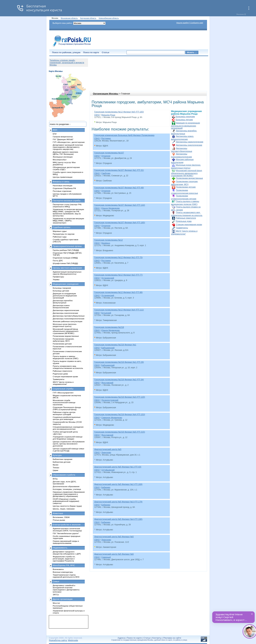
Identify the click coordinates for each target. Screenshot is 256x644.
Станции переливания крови (189, 225)
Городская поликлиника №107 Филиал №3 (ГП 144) (120, 205)
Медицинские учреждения (66, 284)
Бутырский (106, 313)
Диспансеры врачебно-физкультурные (63, 302)
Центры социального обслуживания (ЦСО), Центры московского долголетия (69, 444)
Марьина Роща (108, 115)
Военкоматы (58, 569)
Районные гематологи (186, 218)
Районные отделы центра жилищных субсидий (64, 413)
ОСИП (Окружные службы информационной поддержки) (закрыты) (66, 501)
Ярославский (107, 383)
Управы (56, 279)
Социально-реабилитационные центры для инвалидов (67, 418)
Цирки (55, 470)
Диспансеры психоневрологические (69, 319)
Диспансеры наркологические (190, 142)
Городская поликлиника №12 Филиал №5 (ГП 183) (119, 112)
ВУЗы (55, 479)
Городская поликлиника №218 (109, 327)
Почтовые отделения (62, 191)
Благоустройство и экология (67, 525)
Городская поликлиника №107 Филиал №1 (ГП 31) (119, 170)
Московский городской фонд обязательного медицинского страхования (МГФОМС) (187, 173)
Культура (57, 455)
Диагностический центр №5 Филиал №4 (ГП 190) (118, 519)
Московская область (69, 18)
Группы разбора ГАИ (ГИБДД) (66, 250)
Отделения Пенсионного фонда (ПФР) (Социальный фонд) (67, 408)
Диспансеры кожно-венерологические (61, 306)
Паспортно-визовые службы (67, 201)
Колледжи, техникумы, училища (67, 489)
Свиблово (106, 173)
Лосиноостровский (110, 400)
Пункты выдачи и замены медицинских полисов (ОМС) (66, 357)
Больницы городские (185, 117)
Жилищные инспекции (63, 157)
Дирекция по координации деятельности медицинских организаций (186, 126)
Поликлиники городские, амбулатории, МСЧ (64, 340)
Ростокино (106, 138)
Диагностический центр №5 (108, 449)
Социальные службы (63, 389)
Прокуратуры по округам (64, 234)
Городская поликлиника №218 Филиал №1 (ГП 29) (119, 362)
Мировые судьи (60, 231)
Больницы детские (184, 120)
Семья (56, 581)
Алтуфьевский (108, 470)
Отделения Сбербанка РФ (64, 188)
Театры (56, 467)
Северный (106, 557)
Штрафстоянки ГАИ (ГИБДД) (65, 263)
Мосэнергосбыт (60, 160)
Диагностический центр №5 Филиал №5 (114, 537)
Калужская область (88, 18)
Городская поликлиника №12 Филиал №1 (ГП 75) (118, 257)
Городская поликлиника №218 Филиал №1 (115, 345)
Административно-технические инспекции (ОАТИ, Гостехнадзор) (67, 530)
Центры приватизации (63, 177)
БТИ (55, 134)
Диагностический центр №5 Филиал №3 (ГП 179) (118, 502)
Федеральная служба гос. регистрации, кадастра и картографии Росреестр (64, 559)
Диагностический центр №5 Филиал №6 (114, 554)
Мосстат (56, 603)
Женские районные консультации (68, 321)
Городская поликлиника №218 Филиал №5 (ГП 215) (120, 432)
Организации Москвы (106, 94)
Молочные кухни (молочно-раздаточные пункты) (65, 325)
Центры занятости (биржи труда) (67, 506)
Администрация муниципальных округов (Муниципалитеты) (67, 273)
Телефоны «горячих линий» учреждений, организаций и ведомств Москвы (67, 63)
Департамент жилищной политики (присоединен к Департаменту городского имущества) (68, 147)
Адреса (121, 638)
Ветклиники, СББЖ (61, 517)
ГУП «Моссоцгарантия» (63, 393)
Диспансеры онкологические (189, 145)
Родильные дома (184, 221)
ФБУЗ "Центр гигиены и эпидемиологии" (63, 383)
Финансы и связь (61, 182)
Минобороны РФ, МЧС (64, 565)
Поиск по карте (91, 52)
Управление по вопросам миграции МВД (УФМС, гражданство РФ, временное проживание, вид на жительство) (68, 212)
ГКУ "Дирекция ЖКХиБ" (63, 139)
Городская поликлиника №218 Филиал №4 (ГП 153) (120, 414)
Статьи (106, 52)
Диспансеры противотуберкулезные (69, 316)
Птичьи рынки (59, 520)
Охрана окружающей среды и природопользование (66, 542)
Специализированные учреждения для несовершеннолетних (68, 428)
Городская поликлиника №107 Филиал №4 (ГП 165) (120, 223)
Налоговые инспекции (63, 186)
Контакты (157, 638)
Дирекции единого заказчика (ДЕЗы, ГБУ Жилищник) (65, 153)
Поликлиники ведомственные (189, 178)
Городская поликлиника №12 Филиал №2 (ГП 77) (118, 275)
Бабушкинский (108, 348)
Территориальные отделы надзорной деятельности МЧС (66, 576)
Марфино (106, 243)
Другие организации (63, 599)
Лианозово (106, 453)
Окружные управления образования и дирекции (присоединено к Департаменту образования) (69, 494)
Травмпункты (182, 228)
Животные (58, 513)
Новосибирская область (109, 18)
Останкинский (108, 278)
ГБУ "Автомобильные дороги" (66, 533)
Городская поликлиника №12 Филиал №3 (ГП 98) (118, 292)
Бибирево (106, 487)
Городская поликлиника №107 (109, 153)
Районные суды (60, 237)
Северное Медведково (112, 418)
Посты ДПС (58, 261)
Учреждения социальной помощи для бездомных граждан (68, 438)
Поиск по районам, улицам (66, 52)
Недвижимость (60, 548)
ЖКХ (55, 130)
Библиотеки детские (62, 462)
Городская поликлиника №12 (108, 240)
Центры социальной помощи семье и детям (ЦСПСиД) (68, 450)
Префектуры (58, 277)
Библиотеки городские (63, 459)
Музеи (56, 465)
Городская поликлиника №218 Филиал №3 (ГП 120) (120, 397)
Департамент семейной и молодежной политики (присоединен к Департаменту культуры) (66, 589)
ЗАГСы (56, 595)
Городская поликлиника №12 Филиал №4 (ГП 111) (119, 310)
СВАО (97, 115)
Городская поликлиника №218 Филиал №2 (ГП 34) (119, 380)
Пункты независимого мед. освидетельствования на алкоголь (68, 367)
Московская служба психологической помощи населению (64, 402)
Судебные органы (62, 227)
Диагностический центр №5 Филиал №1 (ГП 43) (118, 467)
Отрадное (106, 156)
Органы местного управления (67, 268)
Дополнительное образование (66, 486)
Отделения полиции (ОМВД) (65, 258)
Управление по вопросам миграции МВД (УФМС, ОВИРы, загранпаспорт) (68, 221)
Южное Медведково (111, 208)
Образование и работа (64, 475)
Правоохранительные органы (67, 246)
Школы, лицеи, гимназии (64, 509)
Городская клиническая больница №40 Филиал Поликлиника (124, 135)
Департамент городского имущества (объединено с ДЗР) (67, 553)
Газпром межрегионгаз (63, 137)
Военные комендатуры (63, 572)
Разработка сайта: (58, 640)
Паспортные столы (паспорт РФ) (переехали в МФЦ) (67, 205)
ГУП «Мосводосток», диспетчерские (69, 142)
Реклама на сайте (172, 638)
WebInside (73, 640)
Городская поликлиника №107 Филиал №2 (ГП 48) (119, 188)
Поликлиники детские (186, 187)
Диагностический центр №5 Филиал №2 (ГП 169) (118, 484)
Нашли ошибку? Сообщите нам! (190, 23)
